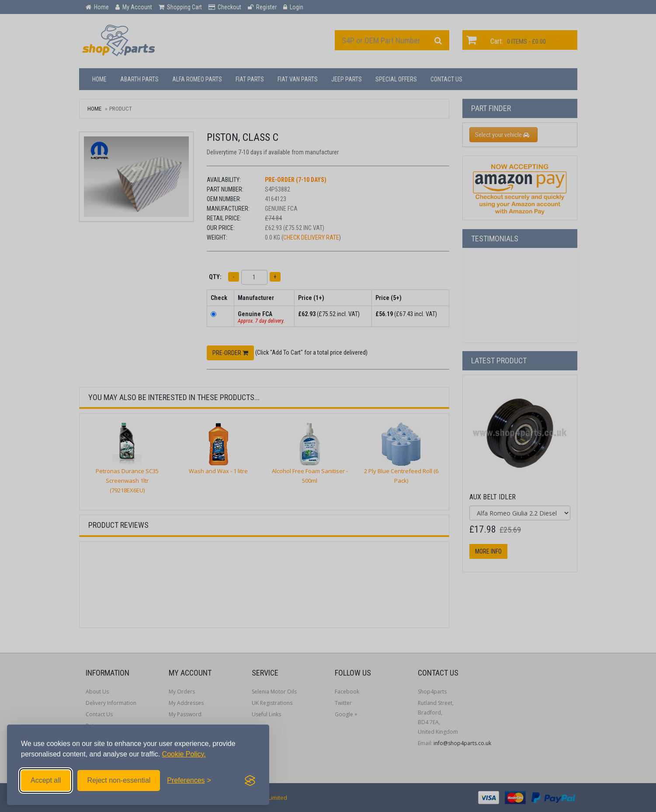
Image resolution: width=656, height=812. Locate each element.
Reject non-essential (119, 780)
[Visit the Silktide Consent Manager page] (250, 781)
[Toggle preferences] (189, 781)
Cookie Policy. (184, 754)
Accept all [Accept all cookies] (46, 780)
